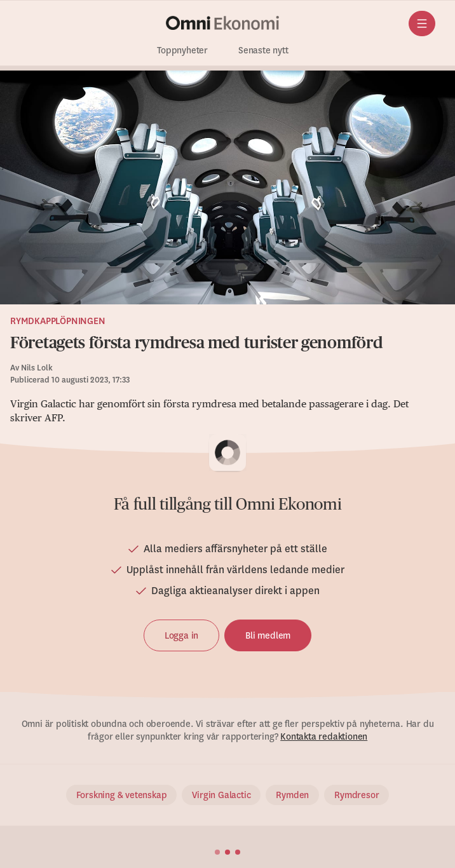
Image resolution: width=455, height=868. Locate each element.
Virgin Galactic (221, 795)
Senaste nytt (263, 51)
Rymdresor (357, 795)
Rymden (292, 795)
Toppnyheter (182, 51)
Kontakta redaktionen (324, 736)
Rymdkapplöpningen (58, 321)
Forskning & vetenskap (122, 795)
